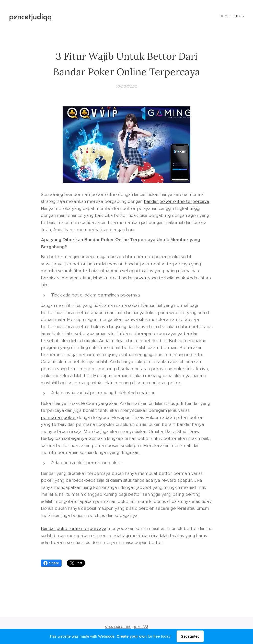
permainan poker (58, 417)
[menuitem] (240, 17)
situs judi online (118, 627)
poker (140, 278)
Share (51, 563)
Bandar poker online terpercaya (74, 528)
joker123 (141, 627)
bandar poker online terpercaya (176, 201)
